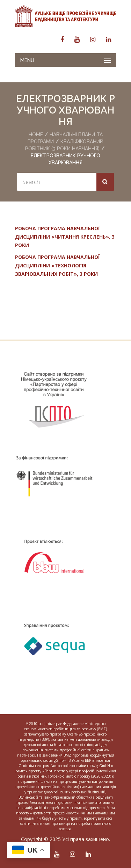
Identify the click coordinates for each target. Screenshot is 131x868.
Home (36, 135)
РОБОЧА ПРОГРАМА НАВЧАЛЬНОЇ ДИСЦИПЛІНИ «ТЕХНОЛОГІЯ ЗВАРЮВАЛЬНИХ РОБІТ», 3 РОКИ (57, 265)
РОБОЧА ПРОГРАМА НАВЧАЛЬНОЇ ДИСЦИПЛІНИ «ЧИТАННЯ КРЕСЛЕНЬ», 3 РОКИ (65, 237)
